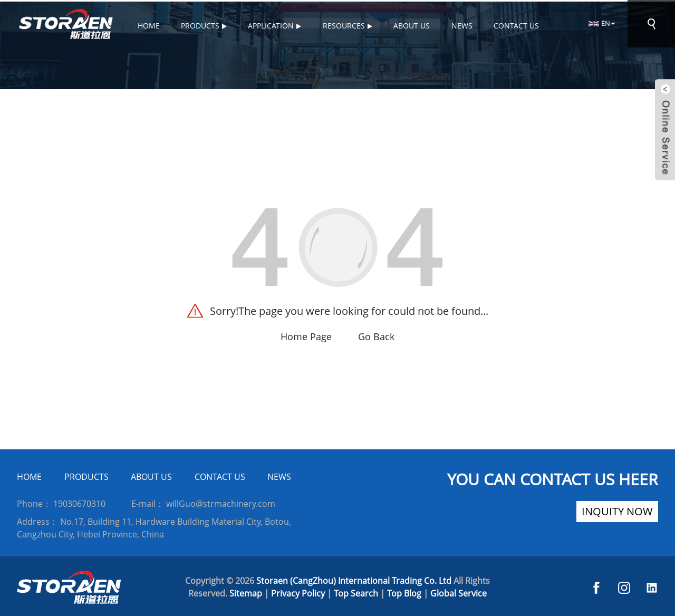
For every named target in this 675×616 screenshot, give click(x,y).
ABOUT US (151, 476)
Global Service (459, 592)
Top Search (356, 592)
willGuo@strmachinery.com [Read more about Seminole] (221, 502)
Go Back (376, 335)
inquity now (617, 510)
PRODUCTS (86, 476)
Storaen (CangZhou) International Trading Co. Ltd (354, 579)
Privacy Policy (298, 592)
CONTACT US (220, 476)
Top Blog (404, 592)
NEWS (279, 476)
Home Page (306, 335)
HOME (29, 476)
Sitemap (246, 592)
